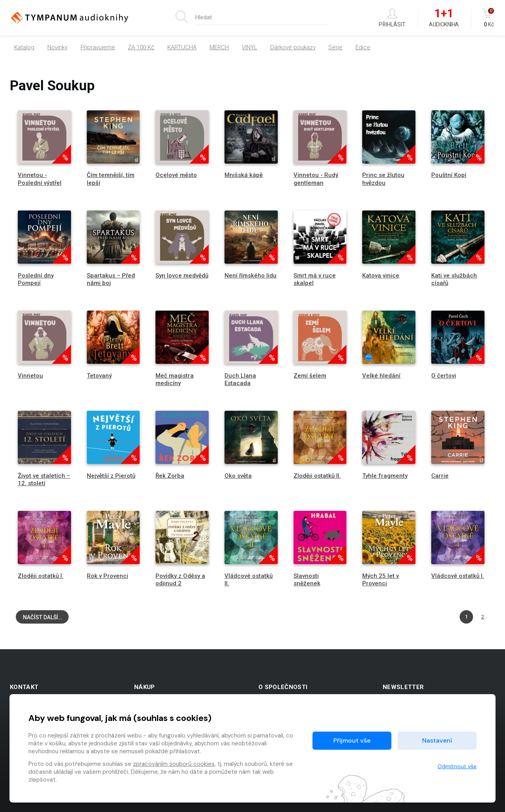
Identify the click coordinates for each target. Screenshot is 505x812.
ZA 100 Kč (141, 47)
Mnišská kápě (244, 175)
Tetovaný (99, 376)
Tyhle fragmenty (385, 476)
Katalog (24, 47)
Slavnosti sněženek (307, 580)
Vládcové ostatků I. (458, 576)
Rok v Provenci (108, 576)
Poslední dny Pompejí (36, 279)
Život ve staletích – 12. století (44, 480)
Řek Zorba (170, 476)
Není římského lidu (251, 276)
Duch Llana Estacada (240, 379)
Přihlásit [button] (392, 18)
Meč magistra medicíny (175, 379)
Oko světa (238, 476)
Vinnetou (30, 376)
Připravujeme (98, 47)
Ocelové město (176, 175)
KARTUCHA (182, 47)
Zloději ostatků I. (41, 576)
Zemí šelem (310, 376)
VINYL (250, 47)
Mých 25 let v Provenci (381, 580)
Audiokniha (444, 18)
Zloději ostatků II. (317, 476)
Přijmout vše (352, 740)
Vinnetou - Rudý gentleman (316, 179)
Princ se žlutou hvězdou (383, 179)
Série (335, 47)
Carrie (440, 476)
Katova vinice (381, 276)
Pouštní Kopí (449, 175)
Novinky (57, 47)
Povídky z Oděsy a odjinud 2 (180, 580)
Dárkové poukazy (293, 47)
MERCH (219, 47)
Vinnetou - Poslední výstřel (40, 179)
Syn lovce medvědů (182, 276)
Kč (489, 18)
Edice (363, 47)
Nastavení (437, 740)
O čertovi (444, 376)
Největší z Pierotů (111, 476)
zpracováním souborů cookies (174, 764)
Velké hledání (381, 376)
